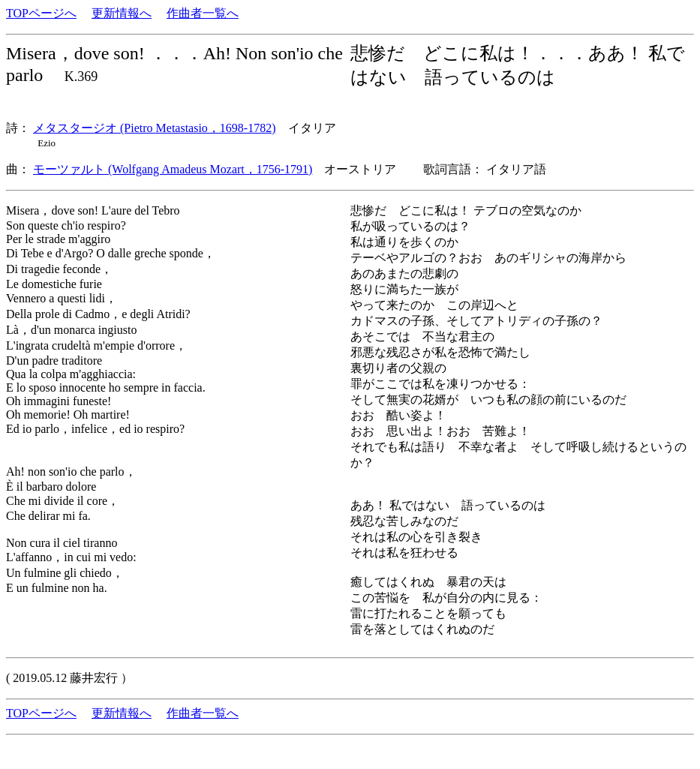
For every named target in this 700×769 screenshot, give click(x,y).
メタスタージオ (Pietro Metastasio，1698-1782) (155, 128)
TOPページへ (41, 13)
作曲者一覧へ (203, 13)
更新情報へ (122, 13)
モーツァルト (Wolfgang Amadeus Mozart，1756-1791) (173, 169)
